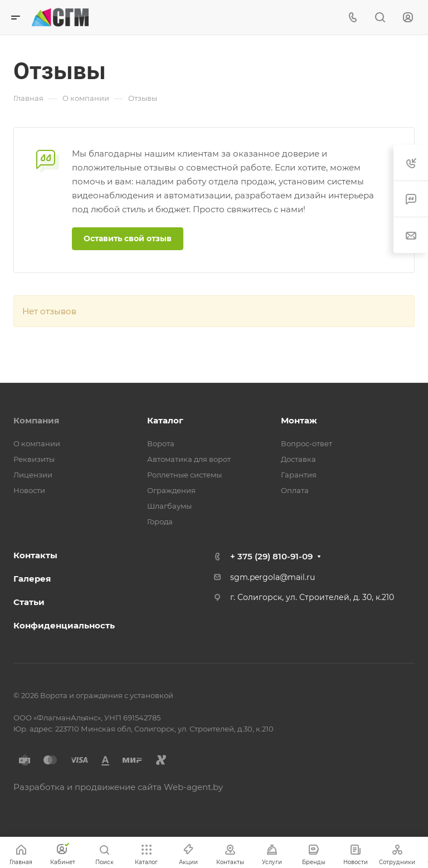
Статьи (29, 602)
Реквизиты (34, 459)
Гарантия (299, 475)
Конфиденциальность (64, 625)
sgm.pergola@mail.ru (273, 577)
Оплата (295, 490)
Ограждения (171, 490)
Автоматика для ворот (189, 459)
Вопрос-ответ (307, 443)
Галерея (32, 579)
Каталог (165, 420)
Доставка (298, 459)
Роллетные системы (184, 475)
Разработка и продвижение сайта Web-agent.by (118, 787)
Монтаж (299, 420)
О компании (37, 443)
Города (160, 521)
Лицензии (33, 475)
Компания (36, 420)
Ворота (161, 443)
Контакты (35, 555)
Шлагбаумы (169, 506)
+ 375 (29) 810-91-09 (271, 556)
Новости (29, 490)
